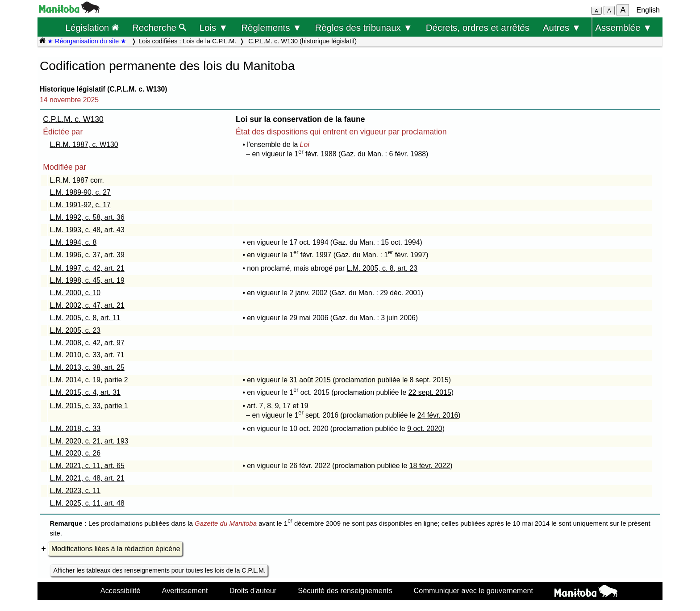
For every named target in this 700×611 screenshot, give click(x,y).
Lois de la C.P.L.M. (209, 41)
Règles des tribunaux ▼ (364, 27)
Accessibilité (121, 590)
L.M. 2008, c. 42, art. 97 (87, 343)
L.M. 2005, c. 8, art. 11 (85, 318)
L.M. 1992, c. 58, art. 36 (87, 217)
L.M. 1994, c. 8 (73, 242)
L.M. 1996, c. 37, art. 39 (87, 255)
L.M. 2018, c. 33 (75, 429)
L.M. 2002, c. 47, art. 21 (87, 305)
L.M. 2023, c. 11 (75, 491)
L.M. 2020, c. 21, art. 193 (89, 441)
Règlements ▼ (271, 27)
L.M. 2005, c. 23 (75, 330)
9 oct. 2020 (425, 429)
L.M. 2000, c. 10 (75, 293)
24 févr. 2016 (438, 415)
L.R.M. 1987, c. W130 (84, 144)
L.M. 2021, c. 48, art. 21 (87, 478)
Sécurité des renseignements (345, 590)
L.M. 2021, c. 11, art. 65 (87, 466)
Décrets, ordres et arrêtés (478, 27)
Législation (92, 27)
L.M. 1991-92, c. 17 (80, 205)
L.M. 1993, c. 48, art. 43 (87, 230)
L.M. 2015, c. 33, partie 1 (89, 406)
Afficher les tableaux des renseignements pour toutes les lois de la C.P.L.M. (159, 570)
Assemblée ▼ (623, 27)
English (648, 10)
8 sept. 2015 (429, 380)
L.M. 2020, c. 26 (75, 453)
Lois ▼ (214, 27)
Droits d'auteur (253, 590)
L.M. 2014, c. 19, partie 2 (89, 380)
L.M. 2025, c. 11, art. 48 (87, 503)
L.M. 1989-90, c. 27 (80, 192)
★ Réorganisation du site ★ (87, 41)
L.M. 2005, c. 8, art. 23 (382, 268)
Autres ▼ (562, 27)
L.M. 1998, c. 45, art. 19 (87, 280)
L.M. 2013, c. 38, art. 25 (87, 367)
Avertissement (185, 590)
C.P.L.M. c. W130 (73, 119)
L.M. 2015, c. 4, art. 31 (85, 392)
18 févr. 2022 (430, 466)
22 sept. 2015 (430, 392)
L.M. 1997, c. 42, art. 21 (87, 268)
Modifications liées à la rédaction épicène (116, 549)
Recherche (159, 27)
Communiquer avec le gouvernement (473, 590)
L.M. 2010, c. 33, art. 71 (87, 355)
